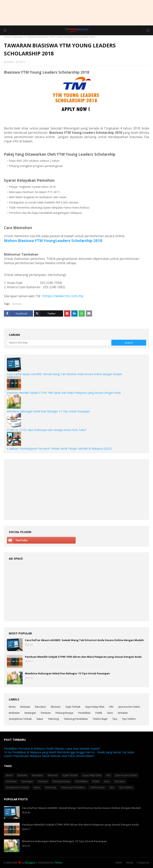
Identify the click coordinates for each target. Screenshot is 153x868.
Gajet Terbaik (73, 707)
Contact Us (143, 863)
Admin (11, 62)
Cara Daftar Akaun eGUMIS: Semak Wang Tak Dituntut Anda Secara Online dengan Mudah (64, 374)
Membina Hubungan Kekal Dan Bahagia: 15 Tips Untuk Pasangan (48, 411)
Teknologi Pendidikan (76, 719)
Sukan (40, 719)
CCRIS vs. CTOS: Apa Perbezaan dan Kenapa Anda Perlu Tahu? (47, 430)
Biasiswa (18, 37)
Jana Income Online (129, 707)
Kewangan (30, 713)
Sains (110, 713)
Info (111, 707)
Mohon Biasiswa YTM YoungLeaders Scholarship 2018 (53, 241)
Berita (12, 707)
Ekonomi (56, 707)
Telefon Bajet (100, 719)
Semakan (123, 713)
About (130, 863)
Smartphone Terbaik (20, 719)
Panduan (46, 713)
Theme (58, 863)
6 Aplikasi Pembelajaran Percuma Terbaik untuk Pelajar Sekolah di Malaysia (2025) (59, 448)
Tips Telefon (129, 719)
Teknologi (53, 719)
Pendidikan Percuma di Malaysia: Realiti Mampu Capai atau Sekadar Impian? (52, 748)
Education (40, 707)
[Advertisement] (77, 13)
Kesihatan (14, 713)
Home (7, 37)
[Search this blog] (59, 343)
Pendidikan (84, 713)
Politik (99, 713)
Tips (115, 719)
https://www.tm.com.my (63, 296)
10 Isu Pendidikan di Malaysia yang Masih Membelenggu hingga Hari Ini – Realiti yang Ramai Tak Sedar (69, 752)
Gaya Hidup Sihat (95, 707)
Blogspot (30, 863)
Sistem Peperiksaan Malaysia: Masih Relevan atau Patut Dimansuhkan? (49, 756)
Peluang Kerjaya (64, 713)
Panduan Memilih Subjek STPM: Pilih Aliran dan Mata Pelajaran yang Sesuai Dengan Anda (64, 393)
